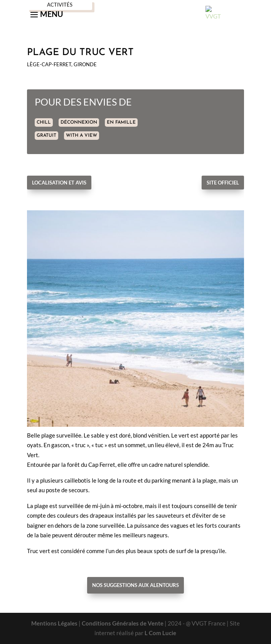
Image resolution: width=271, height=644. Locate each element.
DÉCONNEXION (79, 122)
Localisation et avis (59, 183)
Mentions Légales (54, 623)
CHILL (44, 122)
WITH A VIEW (82, 136)
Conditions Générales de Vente (123, 623)
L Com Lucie (160, 633)
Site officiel (223, 183)
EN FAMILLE (121, 122)
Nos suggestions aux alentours (135, 585)
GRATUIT (46, 136)
